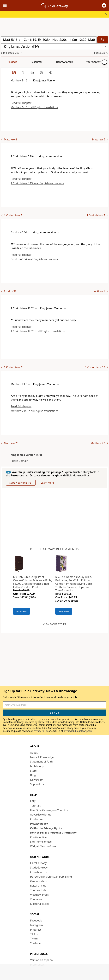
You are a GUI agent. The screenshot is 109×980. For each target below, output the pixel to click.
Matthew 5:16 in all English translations (34, 107)
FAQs (33, 801)
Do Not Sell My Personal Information (54, 833)
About (34, 753)
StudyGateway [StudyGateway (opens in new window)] (39, 868)
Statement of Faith (41, 762)
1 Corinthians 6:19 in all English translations (37, 183)
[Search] (103, 40)
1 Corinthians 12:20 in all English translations (38, 331)
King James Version (23, 455)
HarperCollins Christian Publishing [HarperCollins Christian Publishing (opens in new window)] (51, 877)
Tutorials (35, 806)
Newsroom (37, 780)
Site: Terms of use (41, 842)
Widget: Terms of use (43, 846)
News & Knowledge (42, 757)
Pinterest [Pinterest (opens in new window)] (36, 930)
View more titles (54, 624)
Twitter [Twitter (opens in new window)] (34, 939)
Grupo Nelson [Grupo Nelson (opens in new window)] (39, 881)
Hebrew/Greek (43, 62)
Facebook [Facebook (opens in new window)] (36, 921)
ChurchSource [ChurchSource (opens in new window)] (39, 872)
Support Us (37, 784)
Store (33, 771)
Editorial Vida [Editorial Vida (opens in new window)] (38, 886)
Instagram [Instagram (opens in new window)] (36, 925)
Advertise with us (41, 815)
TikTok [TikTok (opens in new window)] (34, 934)
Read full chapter (21, 103)
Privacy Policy (41, 731)
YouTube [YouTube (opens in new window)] (35, 943)
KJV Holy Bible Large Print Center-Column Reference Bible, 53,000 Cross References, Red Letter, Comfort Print (33, 582)
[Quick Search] (49, 40)
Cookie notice (38, 837)
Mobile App (37, 766)
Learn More (47, 483)
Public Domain (19, 461)
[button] (104, 6)
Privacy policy (39, 824)
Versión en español (42, 960)
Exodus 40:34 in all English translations (34, 259)
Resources (24, 62)
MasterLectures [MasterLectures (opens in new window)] (40, 904)
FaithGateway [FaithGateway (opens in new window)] (38, 863)
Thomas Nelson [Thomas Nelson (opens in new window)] (40, 890)
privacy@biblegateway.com (78, 731)
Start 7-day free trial (21, 483)
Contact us (37, 819)
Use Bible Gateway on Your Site (49, 810)
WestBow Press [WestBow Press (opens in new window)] (39, 895)
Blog (33, 775)
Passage (8, 62)
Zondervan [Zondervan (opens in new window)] (37, 899)
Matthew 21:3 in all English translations (34, 411)
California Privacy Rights (46, 828)
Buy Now (21, 611)
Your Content (64, 62)
